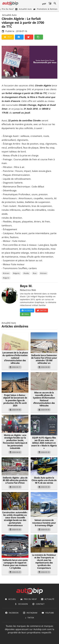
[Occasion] (21, 604)
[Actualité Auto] (24, 9)
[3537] (8, 37)
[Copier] (39, 37)
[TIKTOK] (30, 618)
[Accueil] (10, 599)
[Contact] (38, 604)
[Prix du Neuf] (28, 599)
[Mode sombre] (50, 3)
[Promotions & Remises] (46, 9)
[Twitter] (29, 37)
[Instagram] (30, 613)
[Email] (25, 314)
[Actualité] (48, 599)
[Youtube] (48, 613)
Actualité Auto (9, 15)
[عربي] (44, 3)
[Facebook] (19, 37)
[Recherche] (55, 3)
